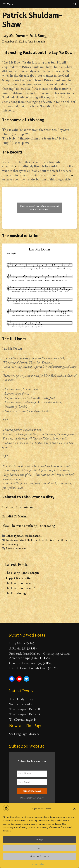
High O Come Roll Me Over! (28, 668)
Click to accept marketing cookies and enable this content (39, 208)
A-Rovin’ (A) (18, 648)
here (16, 166)
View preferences (40, 856)
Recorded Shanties (32, 536)
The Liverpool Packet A (20, 588)
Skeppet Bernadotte (18, 578)
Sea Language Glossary (24, 734)
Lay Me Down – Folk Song (24, 36)
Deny (39, 848)
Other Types (13, 536)
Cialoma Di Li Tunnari (18, 507)
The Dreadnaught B (18, 593)
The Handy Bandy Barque (22, 573)
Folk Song (12, 540)
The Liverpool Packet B (20, 583)
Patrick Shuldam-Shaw (31, 540)
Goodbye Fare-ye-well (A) (26, 663)
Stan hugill (14, 544)
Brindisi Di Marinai (15, 516)
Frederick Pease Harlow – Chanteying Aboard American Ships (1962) (39, 656)
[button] (74, 809)
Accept (40, 840)
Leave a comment (16, 548)
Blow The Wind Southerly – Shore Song (29, 526)
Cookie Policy (38, 864)
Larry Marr (16, 643)
